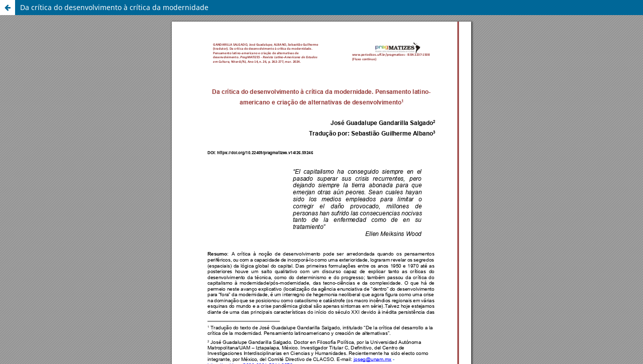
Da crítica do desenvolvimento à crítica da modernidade (114, 7)
